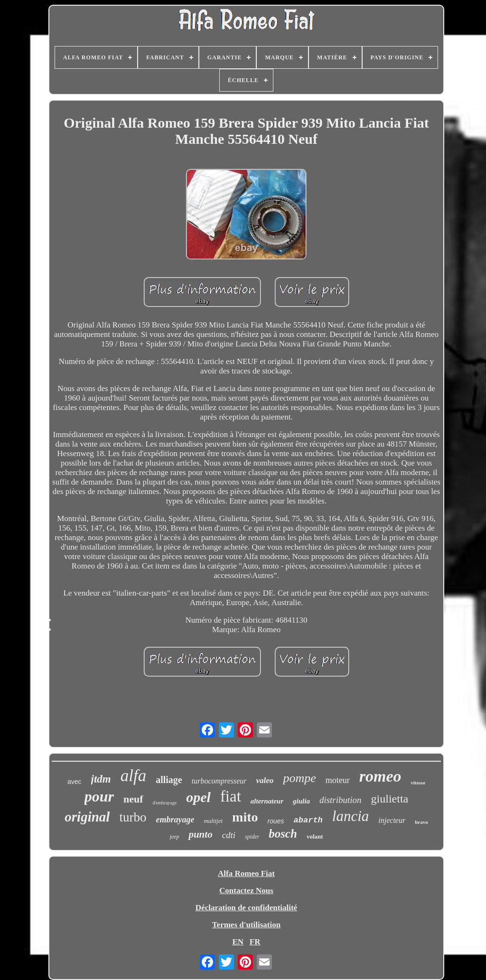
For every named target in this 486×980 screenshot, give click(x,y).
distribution (341, 800)
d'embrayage (165, 803)
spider (252, 837)
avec (75, 782)
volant (315, 836)
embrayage (175, 820)
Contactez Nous (246, 891)
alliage (169, 780)
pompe (299, 778)
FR (255, 942)
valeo (265, 780)
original (87, 817)
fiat (231, 796)
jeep (174, 837)
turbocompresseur (219, 781)
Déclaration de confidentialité (246, 908)
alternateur (267, 801)
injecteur (392, 820)
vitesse (418, 783)
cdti (229, 835)
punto (200, 834)
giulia (301, 801)
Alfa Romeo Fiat (246, 873)
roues (276, 821)
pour (99, 796)
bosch (283, 834)
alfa (133, 776)
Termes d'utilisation (246, 925)
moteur (338, 780)
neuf (133, 799)
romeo (380, 776)
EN (238, 942)
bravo (421, 822)
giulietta (390, 799)
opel (198, 797)
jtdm (101, 779)
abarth (308, 820)
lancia (351, 816)
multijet (213, 821)
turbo (133, 817)
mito (245, 817)
